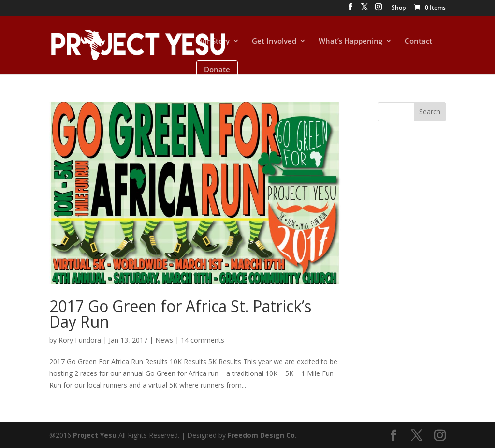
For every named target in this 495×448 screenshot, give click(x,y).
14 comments (203, 340)
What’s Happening (350, 41)
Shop (399, 8)
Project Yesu (95, 435)
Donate (217, 69)
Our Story (213, 41)
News (164, 340)
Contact (418, 41)
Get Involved (274, 41)
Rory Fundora (80, 340)
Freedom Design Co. (262, 435)
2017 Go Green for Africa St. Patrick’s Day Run (180, 314)
